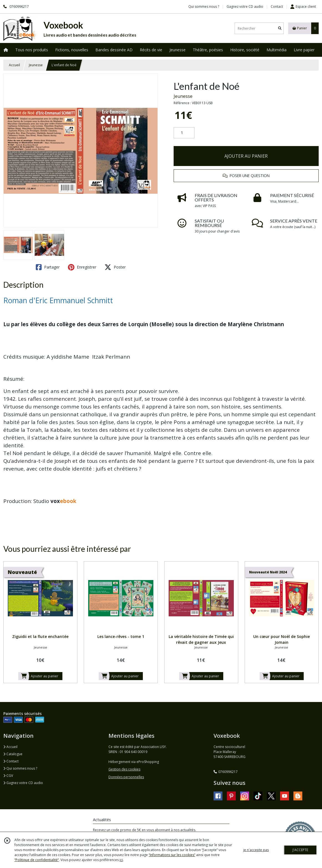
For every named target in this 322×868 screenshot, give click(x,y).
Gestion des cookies (124, 769)
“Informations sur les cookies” (172, 855)
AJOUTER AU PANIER (246, 156)
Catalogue (13, 754)
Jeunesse (36, 65)
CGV (8, 776)
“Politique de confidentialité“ (37, 860)
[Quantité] (184, 133)
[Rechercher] (280, 28)
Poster (115, 267)
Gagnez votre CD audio (23, 783)
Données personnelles (126, 777)
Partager (48, 267)
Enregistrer (82, 267)
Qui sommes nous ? (20, 768)
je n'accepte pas (256, 850)
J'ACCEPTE (300, 850)
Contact (277, 7)
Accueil (14, 65)
